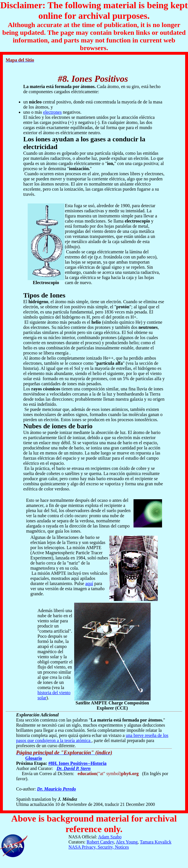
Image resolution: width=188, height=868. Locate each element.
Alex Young (127, 842)
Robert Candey (100, 842)
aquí (89, 583)
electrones (52, 112)
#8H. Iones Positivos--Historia (77, 763)
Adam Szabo (110, 837)
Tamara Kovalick (155, 842)
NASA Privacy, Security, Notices (99, 847)
